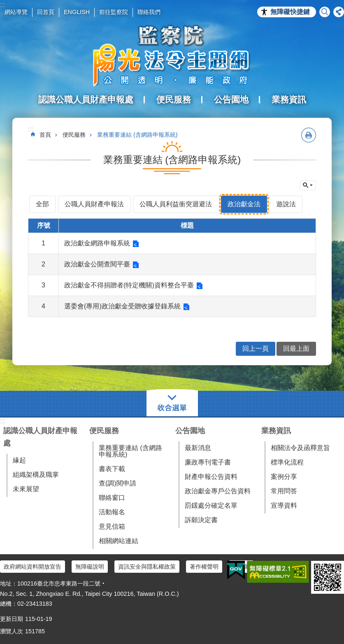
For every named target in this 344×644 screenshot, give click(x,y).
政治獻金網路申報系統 (97, 243)
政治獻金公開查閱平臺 (97, 264)
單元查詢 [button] (308, 185)
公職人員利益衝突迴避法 (176, 204)
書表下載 (112, 469)
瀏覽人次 (12, 631)
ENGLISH (77, 12)
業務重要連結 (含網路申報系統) (137, 135)
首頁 (45, 135)
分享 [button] (339, 12)
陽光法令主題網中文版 (172, 56)
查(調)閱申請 (117, 483)
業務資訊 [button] (289, 99)
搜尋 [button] (325, 12)
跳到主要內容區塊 (4, 4)
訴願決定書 (201, 520)
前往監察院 (114, 12)
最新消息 (198, 448)
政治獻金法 (244, 204)
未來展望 (26, 489)
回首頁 (46, 12)
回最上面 (296, 349)
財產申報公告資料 (211, 477)
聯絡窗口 (112, 498)
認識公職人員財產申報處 (40, 437)
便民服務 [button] (174, 99)
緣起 (19, 460)
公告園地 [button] (231, 99)
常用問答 (284, 491)
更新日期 (12, 619)
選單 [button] (172, 404)
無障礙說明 (90, 567)
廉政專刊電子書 (208, 462)
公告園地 (190, 431)
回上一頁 (256, 349)
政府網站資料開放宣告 (33, 567)
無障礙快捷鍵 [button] (290, 12)
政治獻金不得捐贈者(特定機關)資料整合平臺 (129, 285)
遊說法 (286, 204)
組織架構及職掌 (36, 475)
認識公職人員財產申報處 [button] (86, 99)
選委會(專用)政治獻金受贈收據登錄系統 (122, 306)
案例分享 (284, 477)
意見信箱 (112, 526)
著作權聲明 (204, 567)
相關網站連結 (119, 541)
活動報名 (112, 512)
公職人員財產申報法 (94, 204)
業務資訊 (276, 431)
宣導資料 (284, 505)
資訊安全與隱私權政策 (147, 567)
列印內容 (309, 135)
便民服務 (74, 135)
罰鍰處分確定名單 (211, 505)
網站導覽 (16, 12)
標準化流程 (287, 462)
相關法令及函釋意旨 (300, 448)
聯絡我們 (149, 12)
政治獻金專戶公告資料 (218, 491)
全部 (42, 204)
